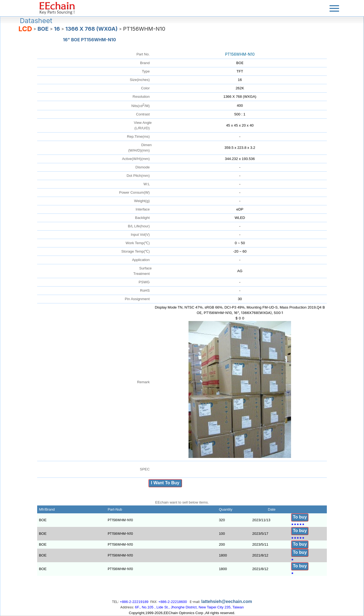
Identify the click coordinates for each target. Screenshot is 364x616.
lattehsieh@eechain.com (227, 601)
